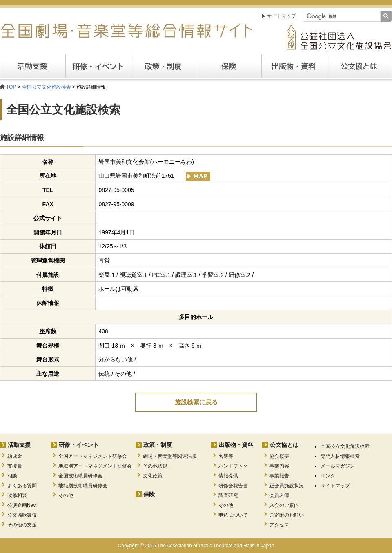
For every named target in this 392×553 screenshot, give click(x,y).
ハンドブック (233, 466)
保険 (229, 66)
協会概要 (279, 456)
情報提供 (228, 476)
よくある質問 (22, 486)
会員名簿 (279, 495)
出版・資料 (294, 66)
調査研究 (228, 495)
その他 (66, 495)
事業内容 (279, 466)
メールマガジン (338, 466)
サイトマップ (281, 16)
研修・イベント (79, 445)
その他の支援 (22, 525)
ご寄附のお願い (287, 515)
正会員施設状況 (287, 486)
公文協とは (392, 66)
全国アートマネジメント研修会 (93, 456)
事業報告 (279, 476)
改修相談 (17, 495)
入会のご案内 (284, 505)
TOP (11, 87)
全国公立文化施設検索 (47, 87)
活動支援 (33, 66)
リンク (328, 476)
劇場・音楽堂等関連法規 (170, 456)
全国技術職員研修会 (80, 476)
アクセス (279, 525)
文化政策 (153, 476)
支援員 (15, 466)
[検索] (341, 16)
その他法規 (155, 466)
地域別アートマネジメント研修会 (95, 466)
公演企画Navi (22, 505)
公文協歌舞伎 (22, 515)
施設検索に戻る (196, 402)
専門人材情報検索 (340, 456)
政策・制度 (163, 66)
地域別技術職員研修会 (83, 486)
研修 (98, 66)
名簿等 (226, 456)
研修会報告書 (233, 486)
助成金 (15, 456)
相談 (12, 476)
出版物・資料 (236, 445)
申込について (233, 515)
